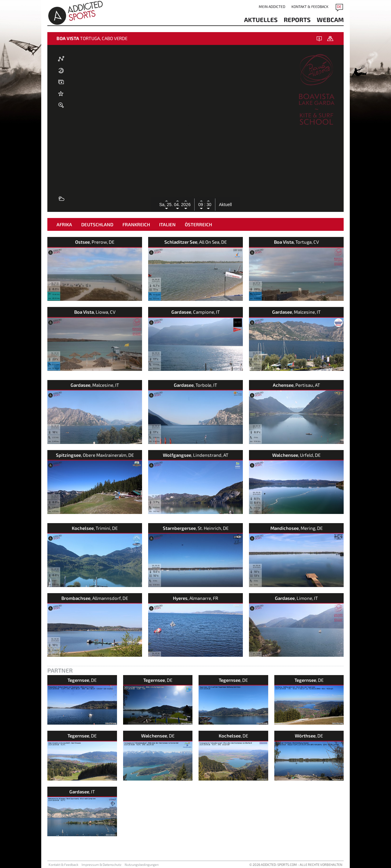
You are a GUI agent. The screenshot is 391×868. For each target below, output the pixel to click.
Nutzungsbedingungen (142, 864)
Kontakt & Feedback (310, 6)
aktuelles (261, 20)
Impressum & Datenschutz (102, 864)
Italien (167, 224)
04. (177, 205)
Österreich (198, 224)
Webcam (330, 20)
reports (297, 20)
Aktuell (225, 205)
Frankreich (136, 224)
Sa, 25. (166, 205)
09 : (202, 205)
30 (208, 205)
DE (339, 6)
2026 (186, 205)
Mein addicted (272, 6)
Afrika (64, 224)
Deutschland (97, 224)
